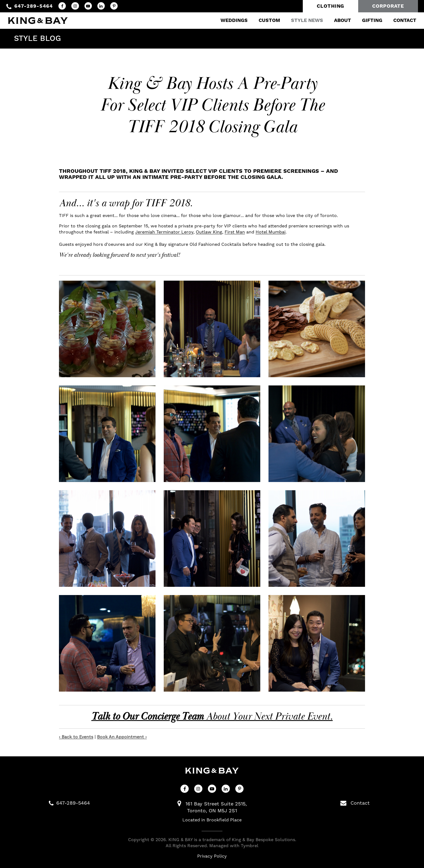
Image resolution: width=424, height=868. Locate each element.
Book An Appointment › (122, 737)
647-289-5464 (34, 6)
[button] (107, 329)
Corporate (388, 6)
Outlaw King (209, 232)
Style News (303, 20)
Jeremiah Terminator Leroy (164, 232)
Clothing (330, 6)
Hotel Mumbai (271, 232)
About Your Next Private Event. (212, 717)
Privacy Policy (212, 856)
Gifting (368, 20)
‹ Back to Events (76, 737)
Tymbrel (250, 846)
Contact (401, 20)
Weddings (230, 20)
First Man (235, 232)
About (339, 20)
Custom (265, 20)
